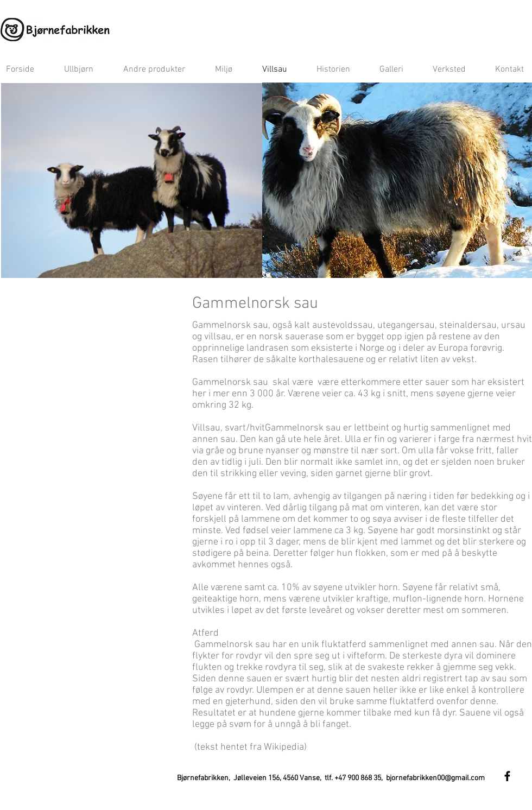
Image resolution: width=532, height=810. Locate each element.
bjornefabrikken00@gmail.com (435, 778)
